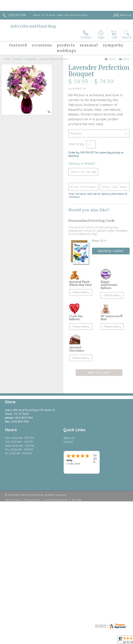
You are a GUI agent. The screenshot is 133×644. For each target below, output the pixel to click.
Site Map (77, 500)
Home (7, 59)
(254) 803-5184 (17, 15)
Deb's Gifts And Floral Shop (33, 26)
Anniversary (31, 59)
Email (124, 59)
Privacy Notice (32, 500)
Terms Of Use (12, 500)
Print (110, 59)
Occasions (17, 59)
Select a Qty (76, 144)
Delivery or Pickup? (82, 164)
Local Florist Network (56, 500)
